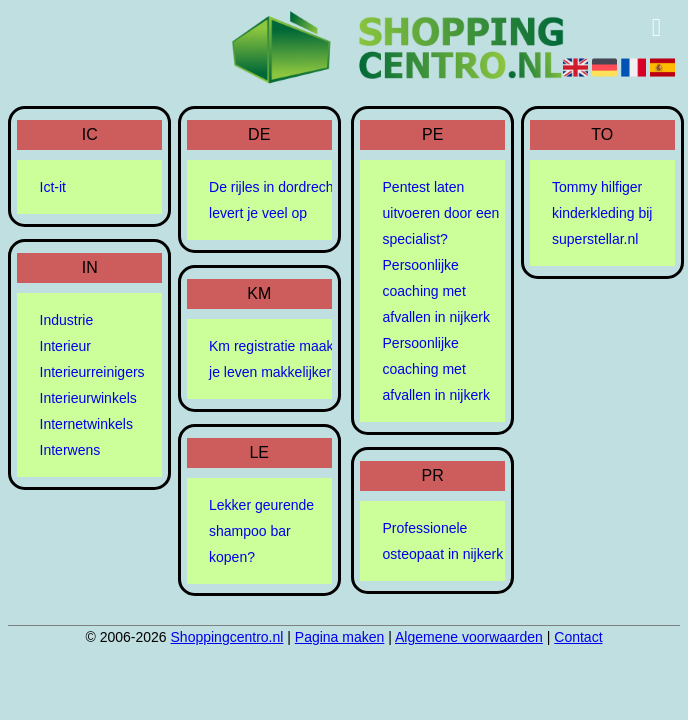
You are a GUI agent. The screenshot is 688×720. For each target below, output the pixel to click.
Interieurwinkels (88, 398)
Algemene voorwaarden (469, 637)
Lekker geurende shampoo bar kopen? (261, 531)
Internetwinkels (86, 424)
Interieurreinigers (92, 372)
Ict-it (53, 187)
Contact (578, 637)
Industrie (67, 320)
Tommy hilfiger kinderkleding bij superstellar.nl (602, 213)
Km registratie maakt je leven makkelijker (273, 359)
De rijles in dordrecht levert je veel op (273, 200)
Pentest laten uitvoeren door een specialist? (441, 213)
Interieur (65, 346)
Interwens (70, 450)
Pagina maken (340, 637)
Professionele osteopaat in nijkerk (443, 541)
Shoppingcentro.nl (227, 637)
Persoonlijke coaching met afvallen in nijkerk (436, 291)
